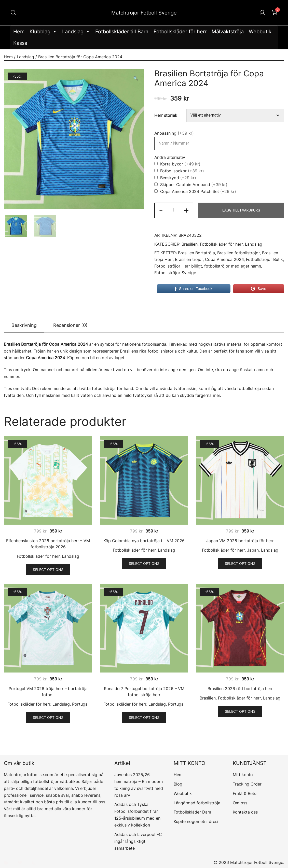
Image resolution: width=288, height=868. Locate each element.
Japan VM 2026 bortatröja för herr (240, 541)
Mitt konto (243, 775)
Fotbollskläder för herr (180, 32)
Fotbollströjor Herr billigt (178, 266)
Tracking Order (247, 784)
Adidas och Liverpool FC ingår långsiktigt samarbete (138, 841)
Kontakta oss (245, 812)
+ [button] (186, 210)
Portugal (80, 704)
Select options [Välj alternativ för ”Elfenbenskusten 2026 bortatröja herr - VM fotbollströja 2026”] (48, 570)
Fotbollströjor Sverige (175, 273)
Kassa (20, 43)
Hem (19, 32)
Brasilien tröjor (189, 260)
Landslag (76, 32)
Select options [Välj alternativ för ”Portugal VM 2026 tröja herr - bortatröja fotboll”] (48, 717)
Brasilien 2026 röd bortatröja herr (240, 689)
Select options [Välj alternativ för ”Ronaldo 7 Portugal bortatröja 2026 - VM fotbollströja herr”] (144, 717)
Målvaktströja (228, 32)
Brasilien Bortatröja (196, 253)
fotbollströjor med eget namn (233, 266)
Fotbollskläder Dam (192, 812)
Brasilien (190, 244)
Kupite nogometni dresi (196, 821)
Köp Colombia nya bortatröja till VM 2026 (144, 541)
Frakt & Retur (245, 793)
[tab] (24, 326)
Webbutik (260, 32)
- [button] (161, 210)
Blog (178, 784)
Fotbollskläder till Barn (122, 32)
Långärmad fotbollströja (197, 803)
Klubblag (43, 32)
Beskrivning (24, 325)
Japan (253, 550)
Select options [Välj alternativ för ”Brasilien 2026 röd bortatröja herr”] (240, 711)
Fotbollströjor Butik (264, 260)
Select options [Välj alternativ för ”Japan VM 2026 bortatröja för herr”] (240, 563)
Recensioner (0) (70, 325)
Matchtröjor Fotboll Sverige (144, 13)
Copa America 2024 (224, 260)
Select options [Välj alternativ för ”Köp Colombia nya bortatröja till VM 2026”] (144, 563)
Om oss (240, 803)
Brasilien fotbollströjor (238, 253)
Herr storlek (166, 116)
